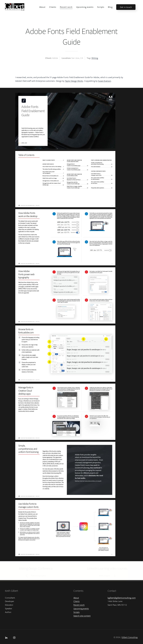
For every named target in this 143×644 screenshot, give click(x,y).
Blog (110, 7)
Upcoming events (85, 7)
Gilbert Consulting (130, 637)
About (42, 7)
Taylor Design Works (74, 81)
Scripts (101, 7)
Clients (53, 7)
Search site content (82, 616)
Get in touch (126, 7)
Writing (95, 58)
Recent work (66, 7)
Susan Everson (105, 81)
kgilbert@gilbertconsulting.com (122, 598)
